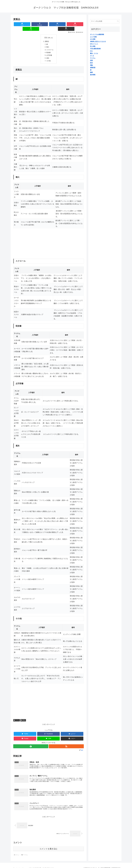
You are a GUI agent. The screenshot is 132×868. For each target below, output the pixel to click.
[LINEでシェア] (66, 24)
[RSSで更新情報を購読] (66, 742)
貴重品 (47, 37)
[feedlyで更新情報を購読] (31, 742)
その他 (49, 57)
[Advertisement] (28, 240)
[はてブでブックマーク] (43, 24)
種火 (48, 43)
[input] (105, 21)
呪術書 (49, 48)
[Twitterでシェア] (19, 24)
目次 (46, 33)
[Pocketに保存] (54, 24)
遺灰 (48, 54)
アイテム (17, 716)
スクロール (50, 45)
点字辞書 (49, 51)
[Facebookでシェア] (31, 24)
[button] (78, 24)
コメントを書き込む (49, 846)
